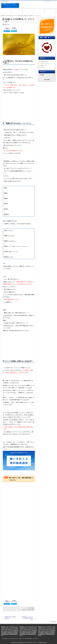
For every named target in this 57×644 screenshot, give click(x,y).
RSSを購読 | (49, 1)
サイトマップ (53, 1)
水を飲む (32, 608)
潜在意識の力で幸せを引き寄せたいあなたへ (9, 16)
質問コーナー (44, 66)
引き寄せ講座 (28, 11)
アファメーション (47, 64)
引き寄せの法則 (20, 16)
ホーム (44, 1)
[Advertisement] (19, 108)
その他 (42, 68)
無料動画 (17, 11)
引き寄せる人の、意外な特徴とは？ (10, 617)
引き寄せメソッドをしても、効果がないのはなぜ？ (27, 618)
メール (39, 11)
